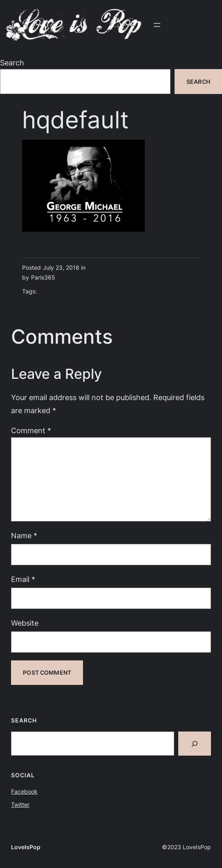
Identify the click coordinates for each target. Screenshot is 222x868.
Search (12, 63)
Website (25, 623)
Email (23, 579)
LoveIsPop (26, 847)
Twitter (20, 804)
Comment (31, 430)
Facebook (24, 791)
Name (24, 535)
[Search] (195, 744)
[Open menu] (157, 25)
